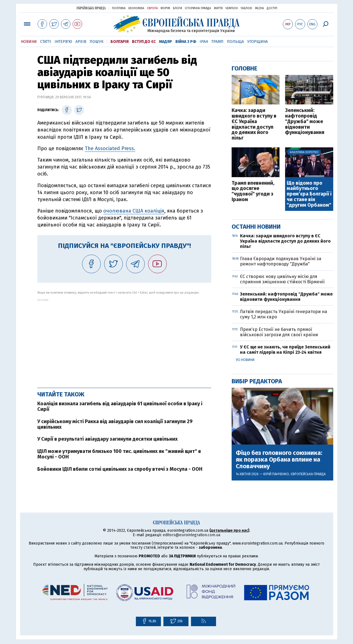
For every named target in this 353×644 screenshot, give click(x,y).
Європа (152, 8)
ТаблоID (246, 8)
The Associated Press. (110, 148)
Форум (165, 8)
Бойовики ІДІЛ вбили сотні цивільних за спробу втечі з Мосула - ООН (120, 469)
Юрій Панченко (276, 474)
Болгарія (120, 42)
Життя (218, 8)
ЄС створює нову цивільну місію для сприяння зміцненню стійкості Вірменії (282, 279)
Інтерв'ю (63, 42)
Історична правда (198, 8)
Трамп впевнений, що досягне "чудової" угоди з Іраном (253, 192)
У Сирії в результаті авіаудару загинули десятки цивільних (107, 439)
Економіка (136, 8)
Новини (29, 42)
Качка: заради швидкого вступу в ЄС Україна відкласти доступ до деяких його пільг (254, 124)
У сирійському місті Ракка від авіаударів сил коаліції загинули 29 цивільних (115, 424)
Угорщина (258, 42)
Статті (46, 42)
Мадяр (166, 42)
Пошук (97, 42)
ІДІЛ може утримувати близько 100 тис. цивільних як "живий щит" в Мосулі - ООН (119, 454)
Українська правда (91, 8)
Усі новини (245, 360)
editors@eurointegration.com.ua (192, 535)
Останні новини (256, 227)
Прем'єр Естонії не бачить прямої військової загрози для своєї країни (279, 332)
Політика (119, 8)
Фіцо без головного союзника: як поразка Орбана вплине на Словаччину (279, 460)
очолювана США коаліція (134, 211)
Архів (81, 42)
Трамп (217, 42)
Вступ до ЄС (144, 42)
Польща (235, 42)
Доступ (272, 8)
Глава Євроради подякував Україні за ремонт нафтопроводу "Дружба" (281, 261)
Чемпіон (232, 8)
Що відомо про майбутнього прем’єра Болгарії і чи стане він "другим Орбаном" (309, 194)
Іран (204, 42)
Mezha (259, 8)
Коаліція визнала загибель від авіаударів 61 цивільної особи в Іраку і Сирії (120, 406)
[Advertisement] (124, 340)
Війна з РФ (186, 42)
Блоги (177, 8)
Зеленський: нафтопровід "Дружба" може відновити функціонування (305, 122)
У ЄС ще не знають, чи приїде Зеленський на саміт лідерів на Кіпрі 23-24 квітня (285, 350)
